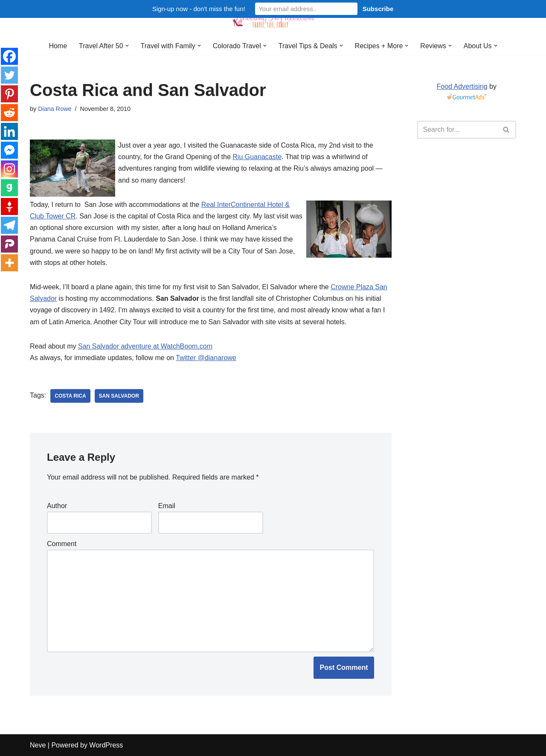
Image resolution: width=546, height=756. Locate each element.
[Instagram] (9, 169)
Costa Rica (70, 396)
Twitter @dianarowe (206, 358)
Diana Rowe (55, 109)
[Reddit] (9, 113)
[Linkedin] (9, 131)
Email (167, 506)
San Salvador (119, 396)
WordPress (106, 745)
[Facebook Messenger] (9, 150)
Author (57, 506)
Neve (38, 745)
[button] (127, 46)
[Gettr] (9, 206)
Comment (62, 544)
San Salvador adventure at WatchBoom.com (145, 346)
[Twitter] (9, 75)
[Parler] (9, 244)
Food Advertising (462, 86)
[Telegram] (9, 225)
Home (58, 46)
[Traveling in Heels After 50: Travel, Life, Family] (273, 18)
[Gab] (9, 188)
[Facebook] (9, 56)
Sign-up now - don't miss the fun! (199, 9)
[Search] (457, 130)
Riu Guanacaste (257, 157)
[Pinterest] (9, 94)
